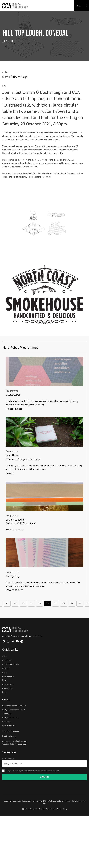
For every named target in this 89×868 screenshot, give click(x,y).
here (49, 173)
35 (40, 604)
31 (7, 604)
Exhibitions (7, 660)
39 (72, 604)
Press (5, 672)
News (5, 680)
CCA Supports (8, 676)
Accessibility (7, 688)
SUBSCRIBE (44, 777)
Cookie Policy (62, 809)
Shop (4, 692)
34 (31, 604)
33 (23, 604)
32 (15, 604)
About (5, 656)
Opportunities (8, 684)
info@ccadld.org (9, 736)
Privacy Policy (51, 809)
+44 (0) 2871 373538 (11, 731)
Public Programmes (10, 664)
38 (64, 604)
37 (56, 604)
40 (80, 604)
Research (6, 668)
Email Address (8, 758)
